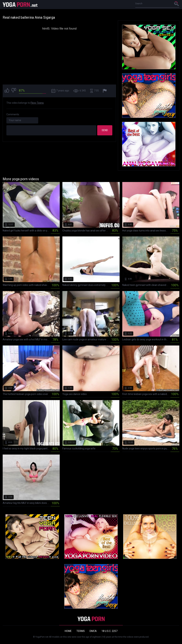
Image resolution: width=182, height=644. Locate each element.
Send (105, 130)
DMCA (93, 631)
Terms (81, 631)
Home (68, 631)
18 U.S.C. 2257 (109, 631)
